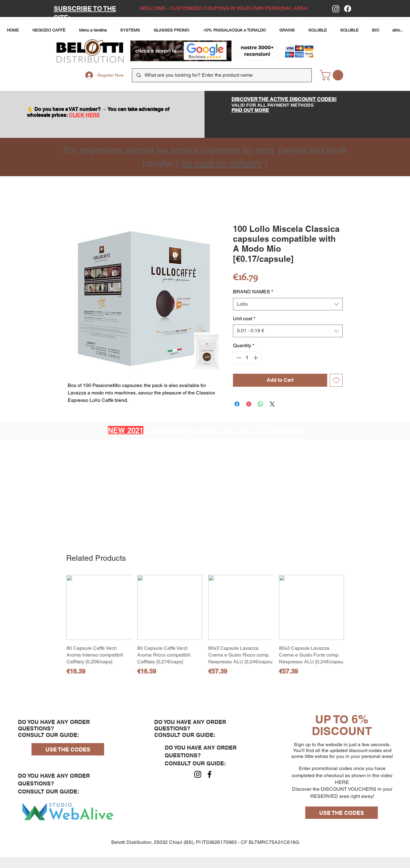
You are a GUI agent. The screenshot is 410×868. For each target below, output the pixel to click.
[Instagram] (336, 9)
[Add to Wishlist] (336, 380)
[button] (93, 27)
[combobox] (288, 304)
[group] (205, 629)
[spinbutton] (247, 358)
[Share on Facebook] (237, 404)
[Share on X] (272, 404)
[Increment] (256, 358)
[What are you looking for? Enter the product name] (222, 75)
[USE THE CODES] (68, 749)
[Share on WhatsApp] (260, 404)
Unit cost (244, 319)
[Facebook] (348, 9)
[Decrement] (238, 358)
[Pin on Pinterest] (249, 404)
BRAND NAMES (253, 292)
